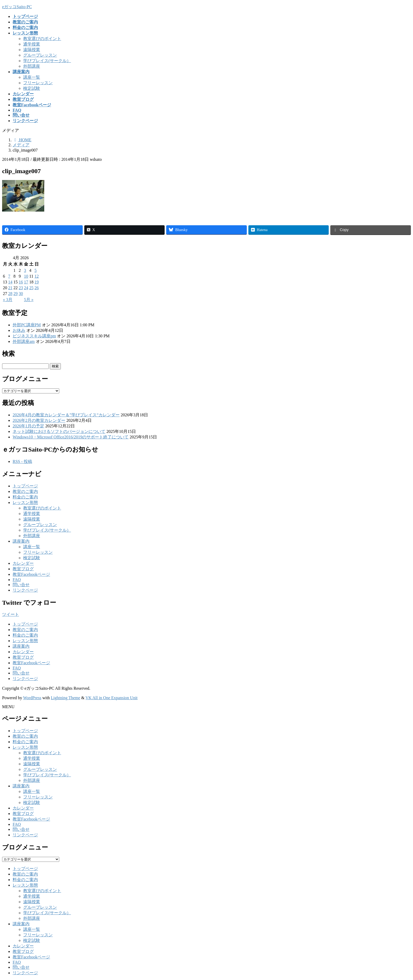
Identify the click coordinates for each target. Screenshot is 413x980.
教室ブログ (23, 569)
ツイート (11, 614)
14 (10, 282)
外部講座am (24, 341)
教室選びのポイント (42, 39)
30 (21, 294)
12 (37, 276)
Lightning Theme (65, 698)
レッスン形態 (25, 502)
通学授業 (32, 44)
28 (10, 294)
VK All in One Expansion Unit (112, 698)
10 (26, 276)
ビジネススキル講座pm (34, 336)
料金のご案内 (25, 497)
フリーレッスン (38, 83)
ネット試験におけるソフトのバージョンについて (59, 431)
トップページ (25, 486)
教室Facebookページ (31, 574)
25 (31, 288)
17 (26, 282)
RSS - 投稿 (22, 461)
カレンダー (23, 563)
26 (37, 288)
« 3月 (8, 300)
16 (21, 282)
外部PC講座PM (27, 325)
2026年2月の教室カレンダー (39, 420)
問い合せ (21, 585)
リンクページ (25, 590)
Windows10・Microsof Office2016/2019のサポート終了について (71, 437)
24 (26, 288)
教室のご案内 (25, 491)
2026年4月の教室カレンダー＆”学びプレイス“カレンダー (66, 415)
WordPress (32, 698)
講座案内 (21, 541)
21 (10, 288)
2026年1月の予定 (28, 426)
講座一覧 (32, 77)
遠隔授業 (32, 50)
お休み (19, 330)
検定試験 (32, 88)
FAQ (17, 580)
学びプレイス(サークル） (47, 61)
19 (37, 282)
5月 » (29, 300)
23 (21, 288)
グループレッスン (40, 55)
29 (16, 294)
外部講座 (32, 66)
